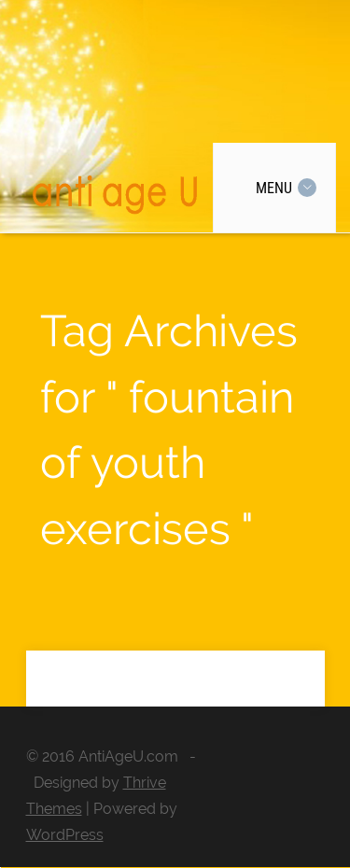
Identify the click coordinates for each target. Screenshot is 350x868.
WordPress (65, 835)
